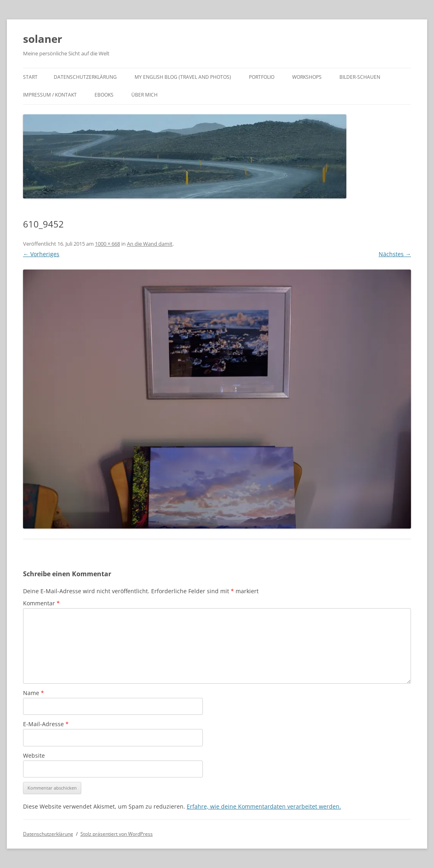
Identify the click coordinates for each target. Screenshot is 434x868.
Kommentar (41, 603)
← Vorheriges (41, 254)
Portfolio (262, 77)
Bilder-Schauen (360, 77)
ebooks (104, 95)
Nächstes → (395, 254)
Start (30, 77)
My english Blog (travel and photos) (183, 77)
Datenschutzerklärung (85, 77)
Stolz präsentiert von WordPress (117, 834)
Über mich (144, 95)
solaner (43, 39)
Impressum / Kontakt (50, 95)
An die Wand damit (150, 244)
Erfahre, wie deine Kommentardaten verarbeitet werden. (264, 806)
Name (34, 693)
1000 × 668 (107, 244)
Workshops (307, 77)
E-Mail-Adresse (46, 724)
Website (34, 755)
